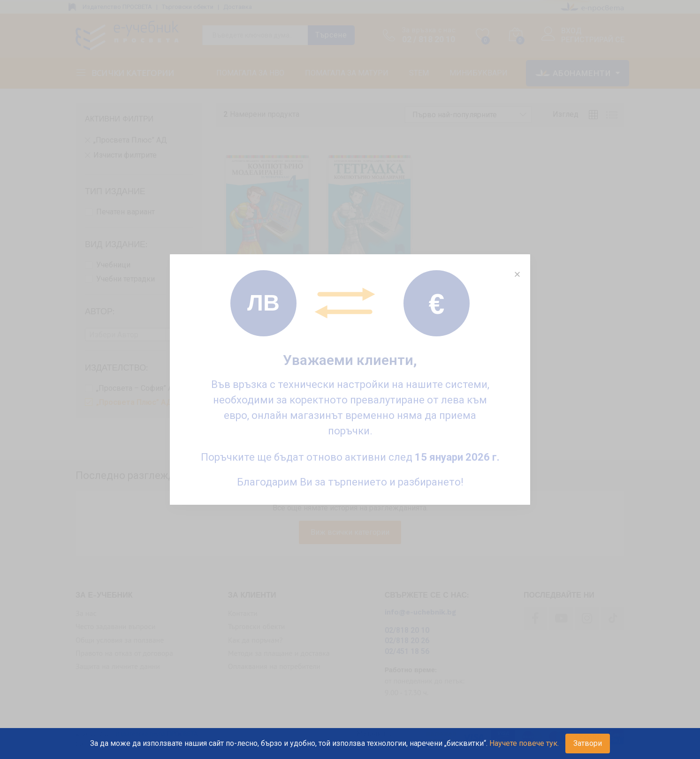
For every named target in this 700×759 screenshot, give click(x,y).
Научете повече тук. (524, 743)
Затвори (588, 743)
